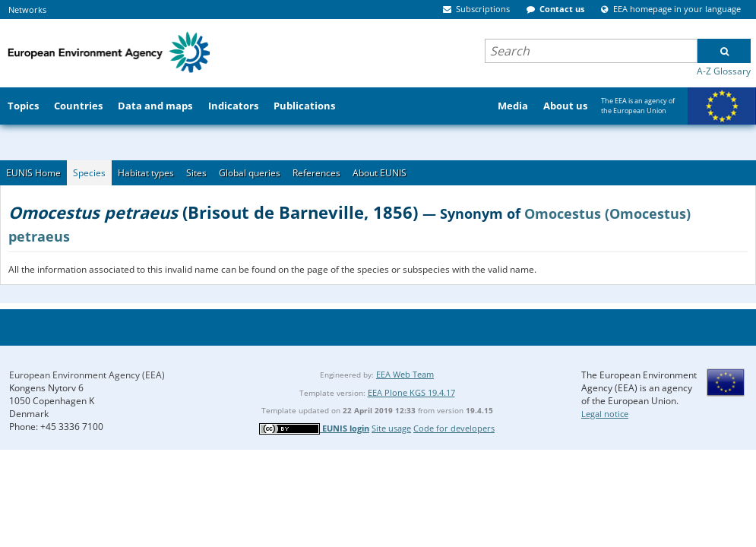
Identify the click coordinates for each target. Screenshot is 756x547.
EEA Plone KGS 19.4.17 (411, 392)
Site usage (391, 428)
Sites (196, 173)
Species (89, 173)
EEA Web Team (405, 374)
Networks (27, 9)
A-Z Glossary (724, 71)
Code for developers (454, 428)
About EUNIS (380, 173)
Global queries (250, 173)
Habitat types (146, 173)
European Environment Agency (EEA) (87, 375)
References (316, 173)
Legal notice (605, 414)
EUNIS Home (33, 173)
